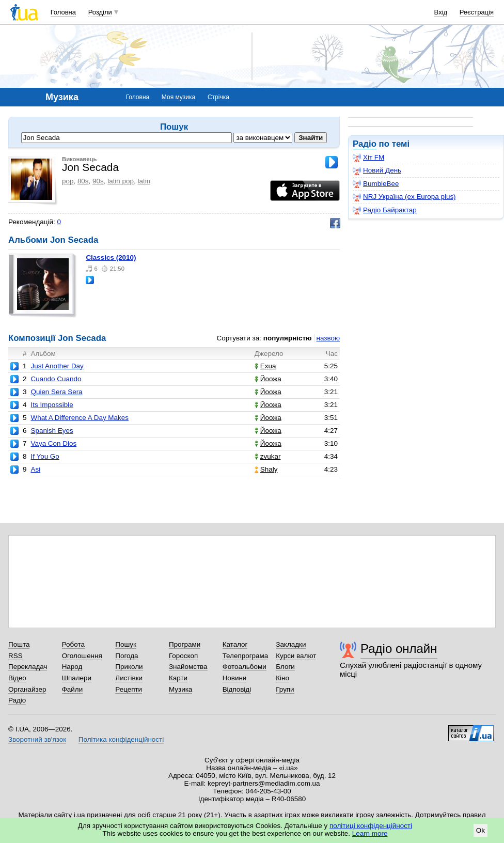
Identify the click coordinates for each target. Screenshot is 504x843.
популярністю (288, 338)
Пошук (126, 644)
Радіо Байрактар (385, 210)
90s (98, 181)
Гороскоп (183, 656)
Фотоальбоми (245, 667)
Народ (72, 667)
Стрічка (218, 97)
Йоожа (268, 379)
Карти (178, 678)
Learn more (370, 833)
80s (83, 181)
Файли (73, 689)
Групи (285, 689)
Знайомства (188, 667)
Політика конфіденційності (121, 739)
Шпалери (77, 678)
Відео (17, 678)
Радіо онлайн (399, 649)
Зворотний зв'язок (37, 739)
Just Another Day (57, 366)
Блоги (285, 667)
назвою (328, 338)
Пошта (19, 644)
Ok (481, 830)
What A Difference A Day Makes (79, 418)
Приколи (129, 667)
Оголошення (82, 656)
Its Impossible (52, 405)
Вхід (441, 12)
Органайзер (27, 689)
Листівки (129, 678)
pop (68, 181)
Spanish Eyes (52, 431)
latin (144, 181)
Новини (235, 678)
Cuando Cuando (56, 379)
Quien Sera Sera (56, 392)
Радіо (365, 144)
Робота (73, 644)
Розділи (100, 12)
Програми (185, 644)
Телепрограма (246, 656)
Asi (35, 469)
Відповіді (237, 689)
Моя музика (178, 97)
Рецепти (129, 689)
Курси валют (296, 656)
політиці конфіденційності (371, 826)
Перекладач (28, 667)
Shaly (266, 469)
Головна (63, 12)
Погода (127, 656)
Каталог (235, 644)
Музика (180, 689)
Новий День (377, 170)
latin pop (121, 181)
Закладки (291, 644)
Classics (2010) (111, 257)
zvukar (268, 456)
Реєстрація (477, 12)
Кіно (282, 678)
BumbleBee (376, 184)
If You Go (45, 456)
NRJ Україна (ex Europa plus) (404, 197)
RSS (15, 656)
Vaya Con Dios (53, 443)
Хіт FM (368, 158)
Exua (265, 366)
